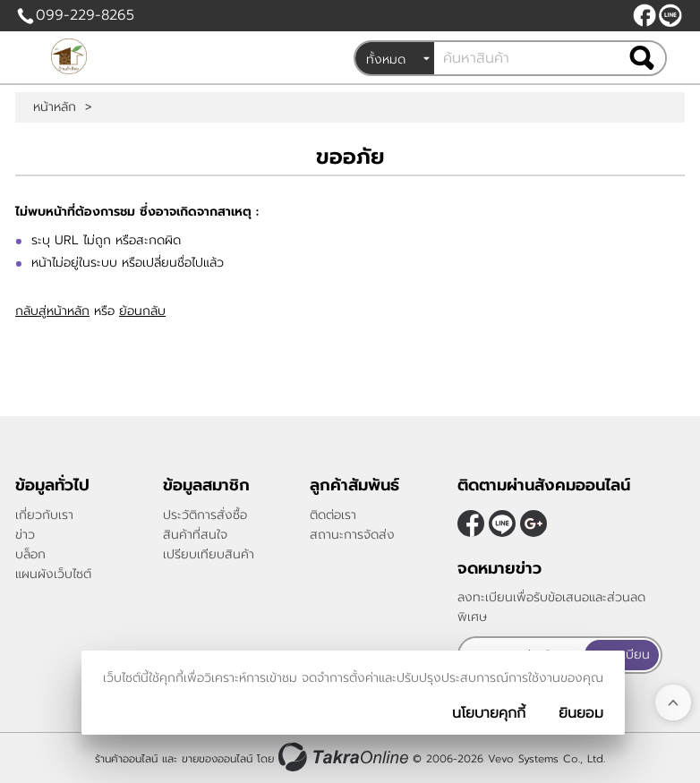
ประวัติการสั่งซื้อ (205, 515)
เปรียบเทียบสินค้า (209, 554)
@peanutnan (670, 15)
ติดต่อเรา (333, 515)
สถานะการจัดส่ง (352, 535)
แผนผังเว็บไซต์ (53, 574)
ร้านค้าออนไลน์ (126, 759)
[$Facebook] (645, 15)
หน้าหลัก (55, 107)
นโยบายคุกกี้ (489, 713)
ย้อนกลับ (142, 311)
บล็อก (30, 554)
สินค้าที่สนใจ (195, 535)
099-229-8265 (85, 15)
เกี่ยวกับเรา (44, 515)
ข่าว (25, 535)
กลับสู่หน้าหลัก (52, 311)
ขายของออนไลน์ (217, 759)
